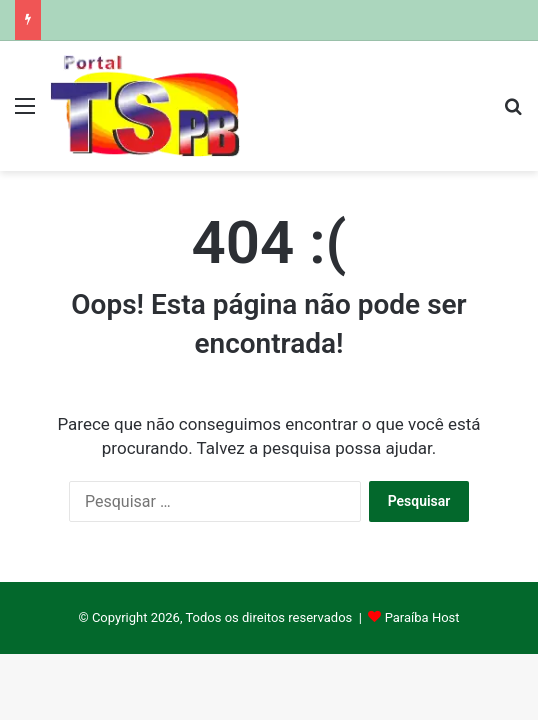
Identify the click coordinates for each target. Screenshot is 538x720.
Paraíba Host (422, 617)
